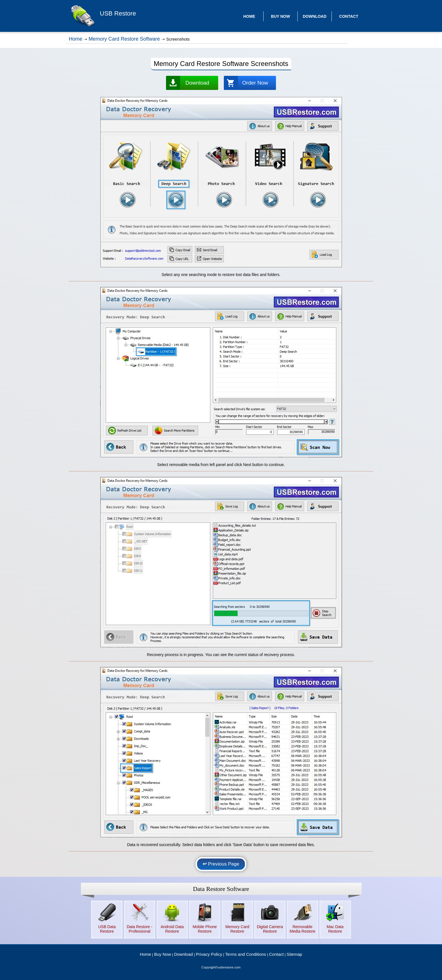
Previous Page (221, 864)
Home (76, 39)
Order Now (255, 83)
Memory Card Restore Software (124, 39)
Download (197, 83)
